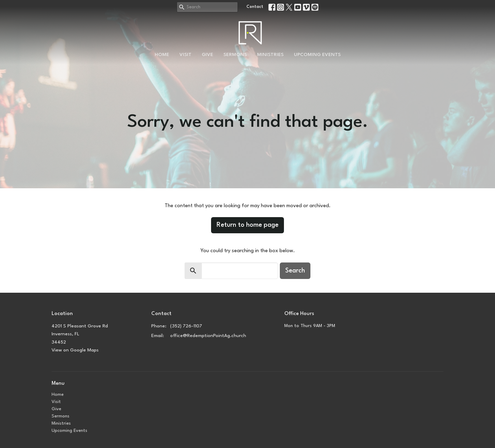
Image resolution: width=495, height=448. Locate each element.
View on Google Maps (75, 350)
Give (207, 55)
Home (162, 55)
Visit (185, 55)
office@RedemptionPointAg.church (208, 336)
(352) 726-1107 (186, 326)
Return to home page (247, 225)
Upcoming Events (317, 55)
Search (295, 271)
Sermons (235, 55)
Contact (255, 7)
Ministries (270, 55)
